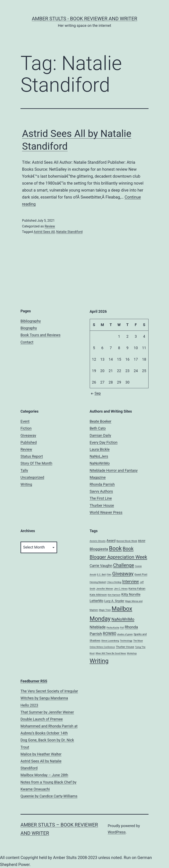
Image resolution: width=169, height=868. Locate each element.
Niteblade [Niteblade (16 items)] (98, 627)
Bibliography (31, 321)
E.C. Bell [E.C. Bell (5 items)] (101, 575)
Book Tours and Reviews (40, 335)
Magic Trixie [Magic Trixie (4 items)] (105, 610)
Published (29, 442)
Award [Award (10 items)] (111, 541)
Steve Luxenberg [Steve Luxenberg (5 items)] (110, 641)
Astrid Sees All (44, 232)
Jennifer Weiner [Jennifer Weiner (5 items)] (105, 589)
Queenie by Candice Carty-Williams (49, 796)
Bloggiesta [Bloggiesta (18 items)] (99, 549)
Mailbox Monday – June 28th (44, 775)
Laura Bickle (100, 449)
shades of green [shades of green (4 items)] (125, 634)
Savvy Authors (101, 491)
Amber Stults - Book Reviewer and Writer (84, 19)
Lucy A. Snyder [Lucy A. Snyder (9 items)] (114, 601)
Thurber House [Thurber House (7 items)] (125, 647)
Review (50, 226)
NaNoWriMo (100, 463)
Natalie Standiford (69, 232)
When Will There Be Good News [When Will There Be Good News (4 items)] (111, 653)
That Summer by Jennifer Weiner (47, 712)
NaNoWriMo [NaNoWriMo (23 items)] (123, 619)
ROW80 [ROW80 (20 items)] (109, 634)
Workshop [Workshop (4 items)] (132, 653)
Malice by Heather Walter (41, 754)
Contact (27, 342)
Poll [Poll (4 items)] (122, 628)
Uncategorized (32, 477)
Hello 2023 (29, 705)
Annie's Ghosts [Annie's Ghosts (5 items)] (98, 541)
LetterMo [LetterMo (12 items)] (97, 601)
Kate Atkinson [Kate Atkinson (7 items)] (98, 595)
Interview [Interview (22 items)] (130, 581)
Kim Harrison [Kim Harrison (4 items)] (114, 595)
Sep (95, 393)
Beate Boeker (101, 421)
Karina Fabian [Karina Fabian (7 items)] (137, 588)
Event (25, 421)
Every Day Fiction (104, 442)
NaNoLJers (99, 456)
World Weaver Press (106, 512)
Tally (24, 470)
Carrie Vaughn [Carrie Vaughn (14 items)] (101, 566)
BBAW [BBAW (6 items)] (142, 541)
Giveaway (28, 435)
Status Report (32, 456)
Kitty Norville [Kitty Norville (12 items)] (131, 594)
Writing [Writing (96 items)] (99, 661)
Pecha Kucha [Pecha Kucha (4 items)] (113, 628)
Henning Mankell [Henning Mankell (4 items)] (98, 582)
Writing (26, 484)
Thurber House (102, 505)
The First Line (101, 498)
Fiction (26, 428)
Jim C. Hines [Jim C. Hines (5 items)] (121, 589)
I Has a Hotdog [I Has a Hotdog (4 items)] (114, 582)
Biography (29, 328)
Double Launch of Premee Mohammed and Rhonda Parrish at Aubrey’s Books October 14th (49, 726)
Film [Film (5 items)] (109, 575)
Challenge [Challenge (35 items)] (124, 565)
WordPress (117, 832)
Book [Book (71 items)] (115, 549)
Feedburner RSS (34, 681)
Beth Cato (98, 428)
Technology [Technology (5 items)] (126, 641)
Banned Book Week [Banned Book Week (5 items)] (127, 541)
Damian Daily (100, 435)
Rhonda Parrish (102, 484)
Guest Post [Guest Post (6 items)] (141, 574)
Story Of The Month (36, 463)
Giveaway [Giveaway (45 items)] (123, 574)
